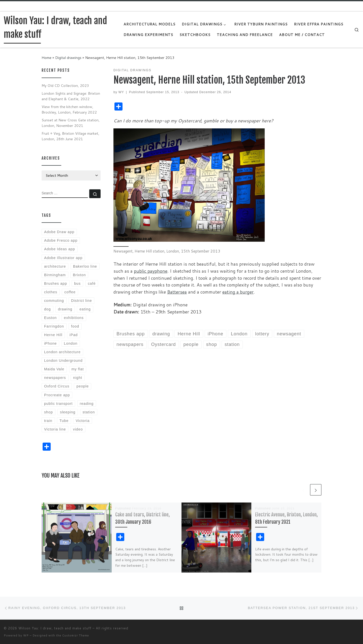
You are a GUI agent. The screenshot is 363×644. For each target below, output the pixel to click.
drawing (65, 309)
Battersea (177, 292)
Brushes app (56, 283)
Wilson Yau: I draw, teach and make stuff (55, 628)
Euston (50, 318)
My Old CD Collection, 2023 (65, 85)
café (92, 283)
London (71, 343)
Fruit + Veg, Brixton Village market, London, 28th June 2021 (70, 136)
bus (77, 283)
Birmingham (55, 275)
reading (87, 404)
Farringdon (54, 326)
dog (48, 309)
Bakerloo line (85, 266)
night (78, 378)
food (75, 326)
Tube (64, 421)
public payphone (151, 271)
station (89, 412)
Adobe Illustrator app (63, 258)
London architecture (62, 352)
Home (47, 58)
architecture (55, 266)
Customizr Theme (76, 635)
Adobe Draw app (59, 232)
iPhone (50, 343)
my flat (78, 369)
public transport (58, 404)
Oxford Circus (57, 386)
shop (49, 412)
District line (82, 301)
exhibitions (74, 318)
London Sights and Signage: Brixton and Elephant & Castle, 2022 (71, 96)
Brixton (79, 275)
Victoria (83, 421)
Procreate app (57, 395)
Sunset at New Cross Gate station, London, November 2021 (71, 123)
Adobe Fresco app (61, 240)
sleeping (68, 412)
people (83, 386)
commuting (54, 301)
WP (26, 635)
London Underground (63, 361)
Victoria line (55, 429)
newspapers (55, 378)
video (78, 429)
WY (121, 92)
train (48, 421)
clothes (51, 292)
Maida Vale (54, 369)
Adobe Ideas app (60, 249)
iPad (74, 335)
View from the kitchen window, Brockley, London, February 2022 (69, 109)
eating (85, 309)
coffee (70, 292)
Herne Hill (53, 335)
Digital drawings (68, 58)
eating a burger (238, 292)
